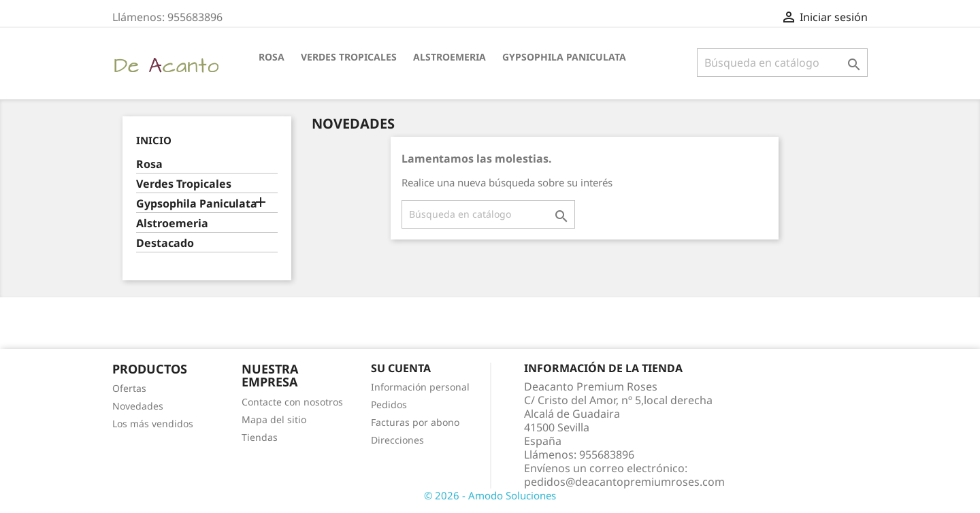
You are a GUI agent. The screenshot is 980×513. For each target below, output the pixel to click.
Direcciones (397, 440)
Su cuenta (401, 368)
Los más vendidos (153, 424)
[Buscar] (782, 63)
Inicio (154, 140)
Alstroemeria (450, 57)
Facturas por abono (415, 422)
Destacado (165, 243)
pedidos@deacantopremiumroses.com (624, 482)
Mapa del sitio (274, 419)
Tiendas (260, 437)
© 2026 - (446, 495)
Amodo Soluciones (512, 495)
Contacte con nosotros (292, 402)
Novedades (138, 406)
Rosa (272, 57)
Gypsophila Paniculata (564, 57)
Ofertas (129, 388)
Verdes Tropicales (349, 57)
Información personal (420, 387)
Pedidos (389, 404)
